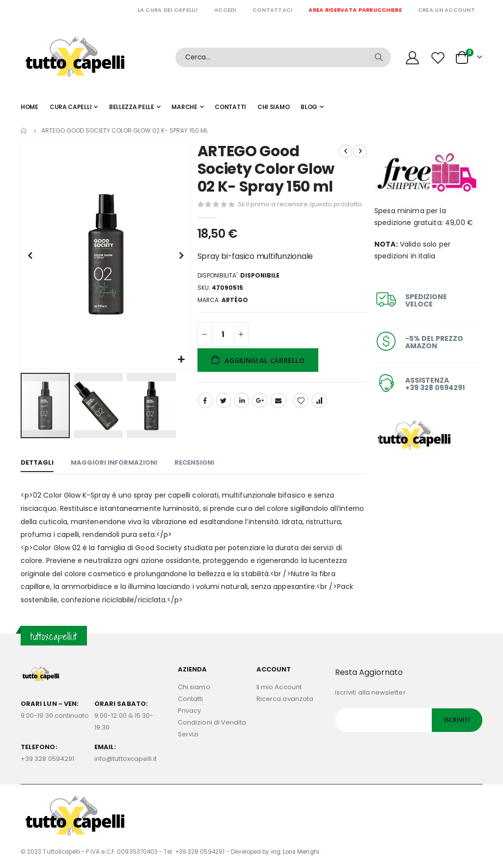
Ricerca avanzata (285, 697)
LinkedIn (241, 418)
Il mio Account (279, 685)
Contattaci (273, 10)
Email (277, 418)
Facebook (204, 418)
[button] (180, 358)
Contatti (191, 697)
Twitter (222, 418)
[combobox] (283, 57)
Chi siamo (194, 685)
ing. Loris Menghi (295, 850)
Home (24, 131)
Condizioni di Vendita (212, 720)
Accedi (225, 10)
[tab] (37, 462)
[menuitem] (312, 107)
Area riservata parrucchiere (355, 10)
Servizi (188, 732)
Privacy (189, 709)
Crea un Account (447, 10)
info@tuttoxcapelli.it (126, 757)
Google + (259, 418)
